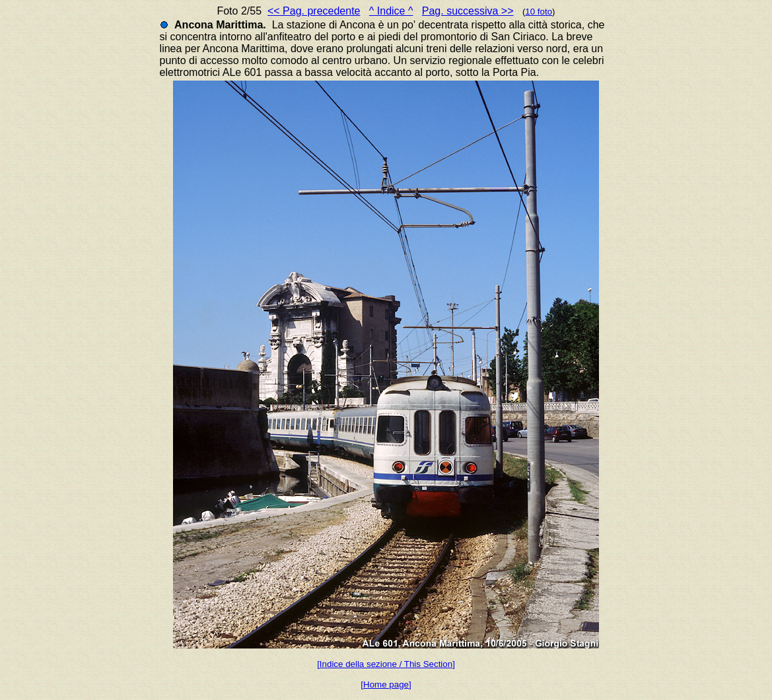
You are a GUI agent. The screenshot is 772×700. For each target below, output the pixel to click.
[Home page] (386, 684)
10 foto (539, 12)
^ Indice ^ (391, 11)
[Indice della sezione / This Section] (386, 664)
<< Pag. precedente (314, 11)
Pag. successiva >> (468, 11)
